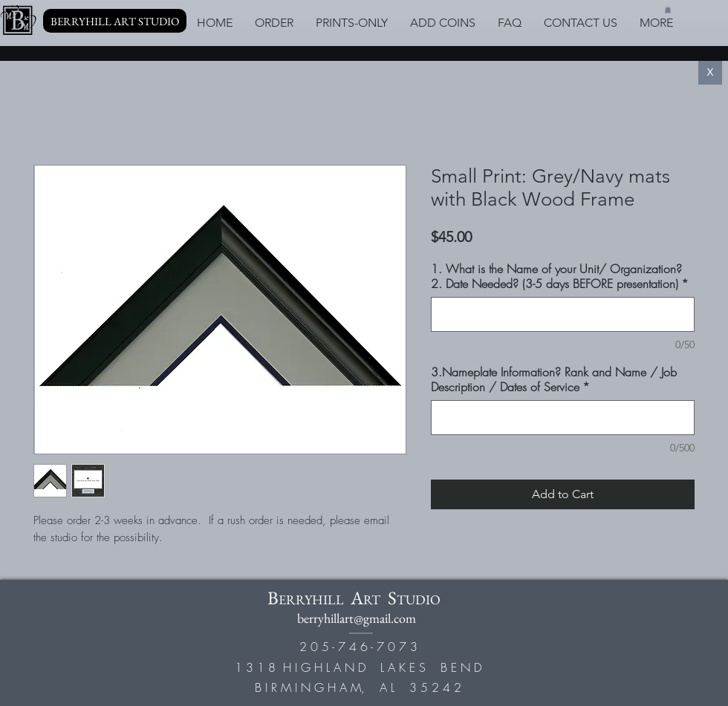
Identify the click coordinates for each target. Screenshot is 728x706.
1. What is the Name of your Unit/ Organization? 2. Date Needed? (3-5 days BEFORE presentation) (560, 276)
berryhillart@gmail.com (357, 618)
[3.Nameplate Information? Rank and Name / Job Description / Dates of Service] (563, 418)
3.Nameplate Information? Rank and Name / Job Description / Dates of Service (554, 379)
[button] (668, 10)
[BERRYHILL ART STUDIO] (115, 21)
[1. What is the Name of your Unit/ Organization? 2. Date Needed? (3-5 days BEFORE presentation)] (563, 314)
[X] (710, 73)
